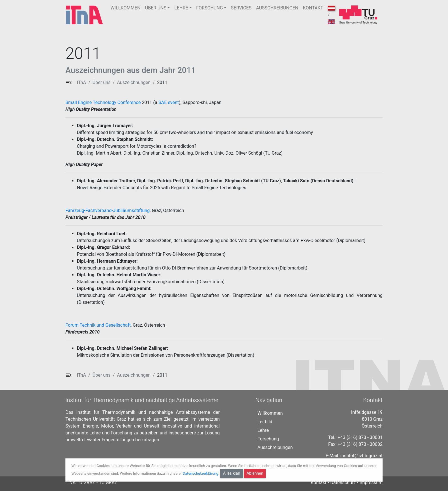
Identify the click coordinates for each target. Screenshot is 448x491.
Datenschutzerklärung (200, 473)
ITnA (81, 82)
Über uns (102, 82)
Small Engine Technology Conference (103, 102)
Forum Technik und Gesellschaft (98, 325)
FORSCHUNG (210, 8)
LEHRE (181, 8)
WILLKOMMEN (126, 8)
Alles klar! (232, 473)
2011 (162, 82)
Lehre (263, 430)
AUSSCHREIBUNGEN (277, 8)
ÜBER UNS (156, 8)
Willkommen (270, 413)
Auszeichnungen (134, 82)
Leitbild (265, 422)
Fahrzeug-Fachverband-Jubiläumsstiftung (108, 210)
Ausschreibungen (275, 447)
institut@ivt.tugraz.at (361, 456)
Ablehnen (255, 473)
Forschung (268, 439)
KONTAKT (313, 8)
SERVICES (241, 8)
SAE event (169, 102)
